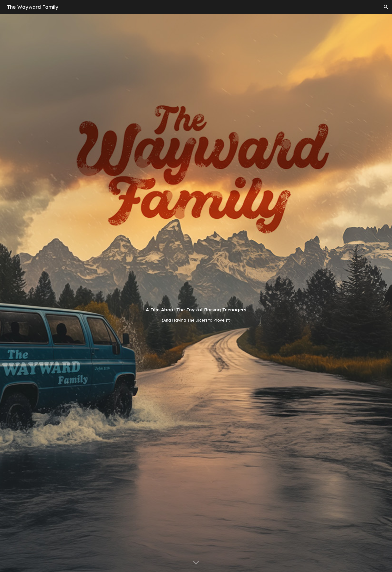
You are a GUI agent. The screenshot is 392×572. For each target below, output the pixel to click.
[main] (196, 293)
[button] (386, 7)
